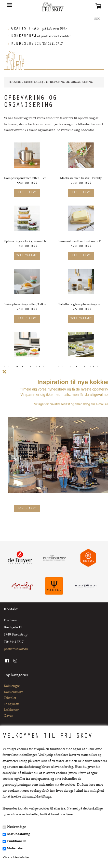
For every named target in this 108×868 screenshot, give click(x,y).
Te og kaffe (12, 704)
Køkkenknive (13, 692)
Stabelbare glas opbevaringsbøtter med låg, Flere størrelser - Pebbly (81, 305)
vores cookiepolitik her (38, 791)
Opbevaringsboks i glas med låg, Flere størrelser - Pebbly (27, 241)
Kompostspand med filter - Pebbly (27, 178)
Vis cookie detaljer (16, 858)
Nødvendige (17, 827)
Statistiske (15, 848)
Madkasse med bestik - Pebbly (81, 178)
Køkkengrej (12, 686)
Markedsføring (19, 834)
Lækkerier (11, 710)
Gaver (8, 716)
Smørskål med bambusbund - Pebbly (81, 241)
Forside (15, 82)
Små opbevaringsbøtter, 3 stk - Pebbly (27, 305)
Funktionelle (17, 841)
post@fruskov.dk (16, 649)
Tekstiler (10, 698)
